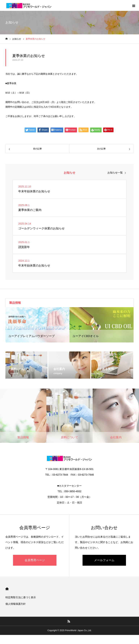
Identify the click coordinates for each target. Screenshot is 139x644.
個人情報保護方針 (16, 604)
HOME (7, 589)
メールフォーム (104, 560)
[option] (37, 325)
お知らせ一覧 (115, 173)
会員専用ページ (35, 560)
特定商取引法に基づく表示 (21, 597)
